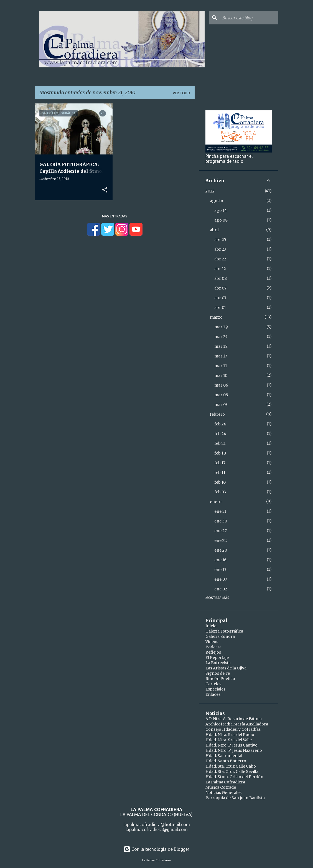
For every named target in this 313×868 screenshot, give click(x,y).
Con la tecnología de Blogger (156, 849)
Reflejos (213, 652)
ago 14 (221, 210)
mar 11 (221, 366)
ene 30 (221, 521)
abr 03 (220, 298)
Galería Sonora (220, 636)
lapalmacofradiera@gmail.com (157, 829)
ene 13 (220, 570)
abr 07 (220, 288)
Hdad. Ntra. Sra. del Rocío (230, 735)
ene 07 (221, 579)
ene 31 (220, 511)
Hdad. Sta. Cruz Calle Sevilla (232, 771)
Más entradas (115, 216)
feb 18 (220, 453)
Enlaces (213, 694)
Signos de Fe (218, 673)
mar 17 (221, 356)
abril (214, 230)
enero (216, 502)
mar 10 (221, 375)
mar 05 (221, 395)
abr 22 (220, 259)
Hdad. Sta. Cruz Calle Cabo (231, 766)
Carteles (213, 684)
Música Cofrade (221, 787)
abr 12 (220, 269)
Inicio (211, 626)
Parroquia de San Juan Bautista (235, 798)
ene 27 (221, 531)
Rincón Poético (220, 679)
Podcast (213, 647)
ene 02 (221, 589)
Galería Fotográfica (224, 631)
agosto (217, 201)
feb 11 (220, 473)
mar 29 (221, 327)
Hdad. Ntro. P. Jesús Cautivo (231, 745)
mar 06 (221, 385)
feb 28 (220, 424)
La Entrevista (218, 663)
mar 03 (221, 405)
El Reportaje (217, 658)
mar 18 (221, 346)
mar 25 (221, 337)
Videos (212, 642)
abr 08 (221, 278)
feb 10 (220, 482)
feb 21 (220, 443)
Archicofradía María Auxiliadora (237, 724)
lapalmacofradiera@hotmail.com (157, 824)
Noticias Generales (223, 793)
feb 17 (220, 463)
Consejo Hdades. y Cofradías (233, 729)
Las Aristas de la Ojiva (226, 668)
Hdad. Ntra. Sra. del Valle (229, 740)
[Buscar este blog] (249, 18)
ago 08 (221, 220)
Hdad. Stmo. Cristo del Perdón (234, 777)
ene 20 (221, 550)
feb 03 (220, 492)
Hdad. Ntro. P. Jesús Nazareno (234, 750)
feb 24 (220, 434)
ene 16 (220, 560)
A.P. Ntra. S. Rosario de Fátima (234, 719)
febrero (217, 414)
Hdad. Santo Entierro (226, 761)
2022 (210, 191)
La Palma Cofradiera (225, 782)
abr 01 (220, 308)
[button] (105, 190)
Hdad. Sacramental (224, 756)
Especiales (215, 689)
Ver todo (181, 93)
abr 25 (220, 240)
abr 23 (220, 249)
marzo (216, 317)
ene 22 (221, 540)
